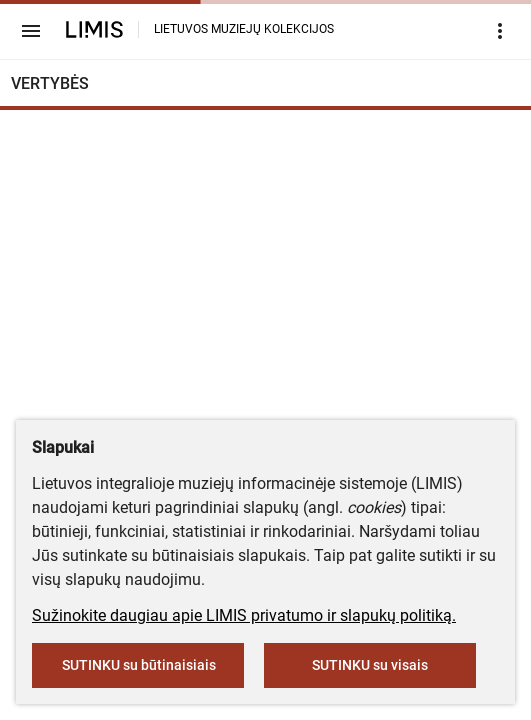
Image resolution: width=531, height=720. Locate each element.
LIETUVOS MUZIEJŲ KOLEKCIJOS (244, 29)
